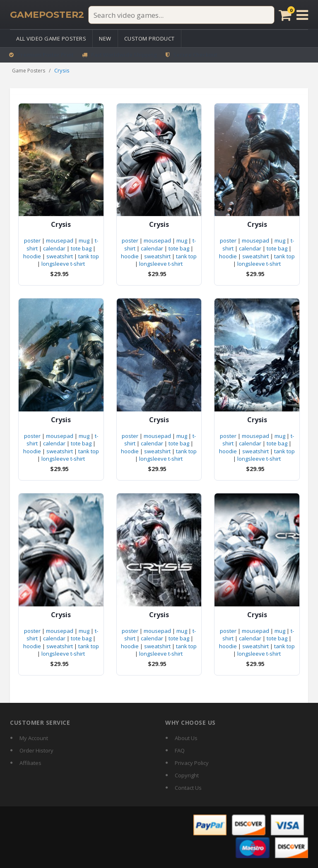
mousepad (60, 240)
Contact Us (188, 788)
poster (32, 240)
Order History (36, 750)
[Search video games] (181, 15)
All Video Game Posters (51, 38)
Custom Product (149, 38)
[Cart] (285, 15)
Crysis (61, 225)
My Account (34, 738)
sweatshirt (60, 256)
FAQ (180, 750)
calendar (54, 248)
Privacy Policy (192, 763)
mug (84, 240)
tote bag (81, 248)
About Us (186, 738)
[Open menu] (302, 15)
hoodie (32, 256)
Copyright (187, 775)
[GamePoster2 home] (47, 15)
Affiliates (30, 763)
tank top (89, 256)
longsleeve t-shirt (63, 264)
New (105, 38)
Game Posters (29, 71)
